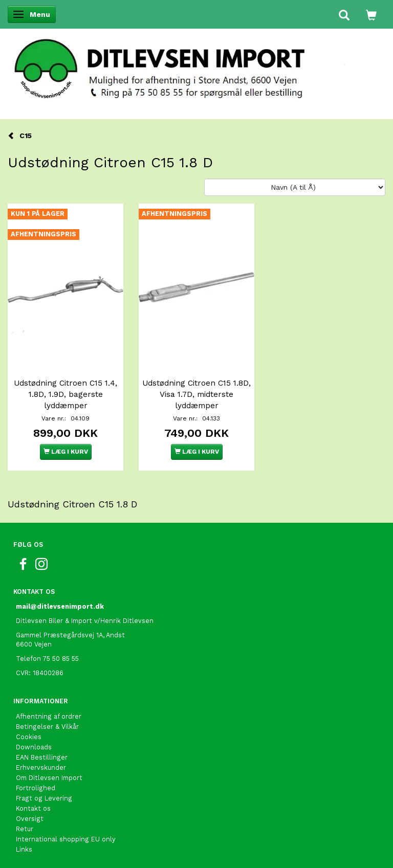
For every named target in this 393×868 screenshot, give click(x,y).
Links (24, 849)
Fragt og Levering (44, 798)
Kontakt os (33, 808)
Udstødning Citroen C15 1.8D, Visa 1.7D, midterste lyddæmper (196, 394)
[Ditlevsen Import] (196, 65)
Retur (25, 829)
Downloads (34, 747)
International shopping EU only (66, 839)
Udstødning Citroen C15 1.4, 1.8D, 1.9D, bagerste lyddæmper (65, 394)
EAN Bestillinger (42, 757)
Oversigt (30, 819)
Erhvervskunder (41, 767)
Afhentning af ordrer (49, 716)
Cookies (29, 737)
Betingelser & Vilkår (47, 727)
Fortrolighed (36, 788)
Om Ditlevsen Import (49, 778)
